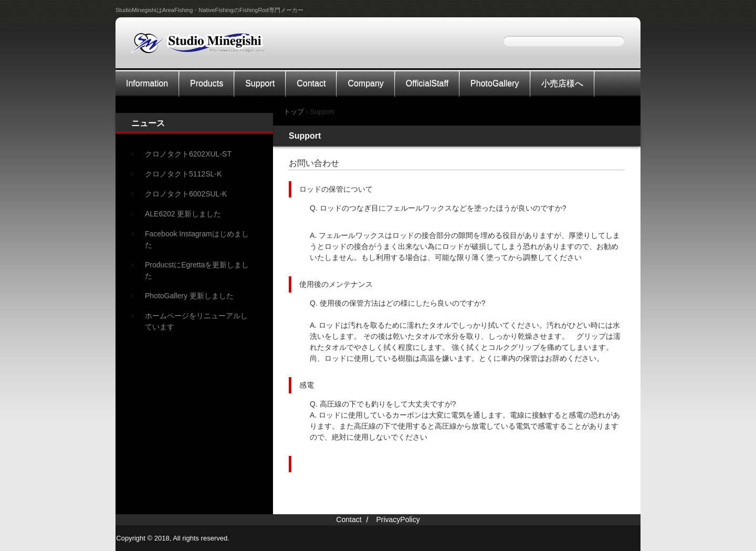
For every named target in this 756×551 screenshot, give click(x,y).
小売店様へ (562, 83)
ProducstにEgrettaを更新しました (197, 270)
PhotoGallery (495, 83)
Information (147, 83)
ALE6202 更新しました (183, 214)
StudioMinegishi (204, 47)
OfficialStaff (427, 83)
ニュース (148, 123)
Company (365, 83)
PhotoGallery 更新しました (189, 296)
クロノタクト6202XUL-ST (188, 154)
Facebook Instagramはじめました (197, 239)
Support (260, 83)
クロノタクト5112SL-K (183, 174)
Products (207, 83)
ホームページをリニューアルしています (196, 321)
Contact (311, 83)
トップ (294, 112)
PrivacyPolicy (398, 519)
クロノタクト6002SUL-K (186, 194)
